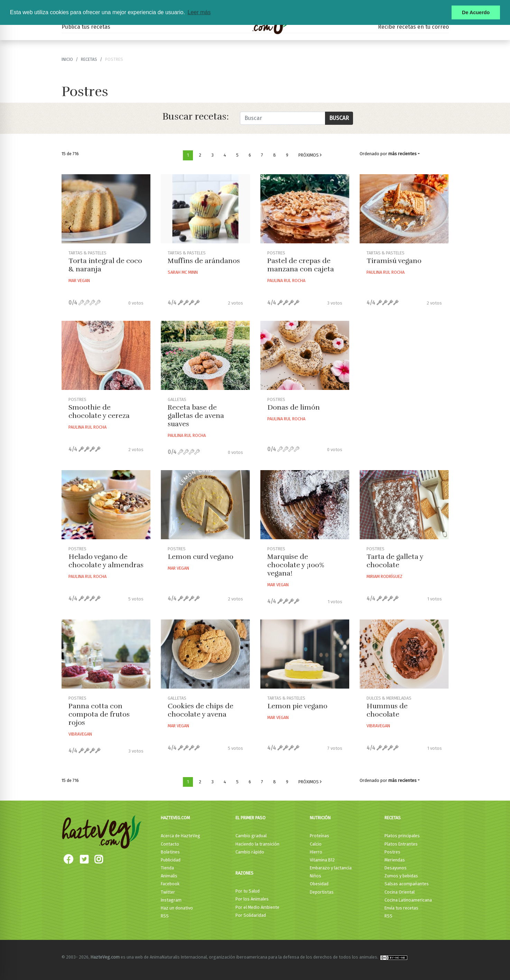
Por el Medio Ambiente (257, 907)
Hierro (316, 852)
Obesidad (319, 884)
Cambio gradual (251, 836)
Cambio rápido (250, 852)
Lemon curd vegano (201, 557)
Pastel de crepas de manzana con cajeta (301, 265)
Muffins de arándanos (204, 261)
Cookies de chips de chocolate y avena (201, 710)
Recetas (393, 818)
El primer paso (251, 818)
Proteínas (319, 836)
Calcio (316, 844)
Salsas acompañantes (407, 884)
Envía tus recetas (401, 908)
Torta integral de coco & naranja (105, 265)
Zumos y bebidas (401, 876)
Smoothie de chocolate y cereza (99, 412)
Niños (316, 876)
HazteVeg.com (175, 818)
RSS (165, 916)
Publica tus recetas (86, 27)
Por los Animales (252, 899)
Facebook (170, 884)
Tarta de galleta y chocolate (395, 561)
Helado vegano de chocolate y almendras (106, 561)
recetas (89, 59)
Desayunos (396, 868)
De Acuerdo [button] (476, 12)
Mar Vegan (79, 281)
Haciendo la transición (257, 844)
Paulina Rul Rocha (286, 281)
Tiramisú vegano (394, 261)
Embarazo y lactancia (331, 868)
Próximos (310, 155)
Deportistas (322, 892)
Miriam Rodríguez (384, 576)
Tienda (167, 868)
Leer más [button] (199, 12)
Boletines (170, 852)
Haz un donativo (177, 908)
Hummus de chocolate (387, 710)
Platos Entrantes (401, 844)
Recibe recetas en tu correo (413, 27)
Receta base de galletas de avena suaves (196, 416)
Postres (392, 852)
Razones (244, 873)
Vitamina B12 (322, 860)
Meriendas (395, 860)
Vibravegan (80, 734)
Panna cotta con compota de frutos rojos (99, 714)
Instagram (171, 900)
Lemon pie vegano (297, 706)
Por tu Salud (248, 891)
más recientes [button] (402, 154)
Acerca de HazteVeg (180, 836)
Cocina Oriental (400, 892)
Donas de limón (294, 407)
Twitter (168, 892)
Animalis (169, 876)
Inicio (67, 59)
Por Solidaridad (251, 915)
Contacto (170, 844)
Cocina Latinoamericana (408, 900)
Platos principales (402, 836)
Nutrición (320, 818)
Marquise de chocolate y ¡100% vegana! (296, 565)
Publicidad (171, 860)
